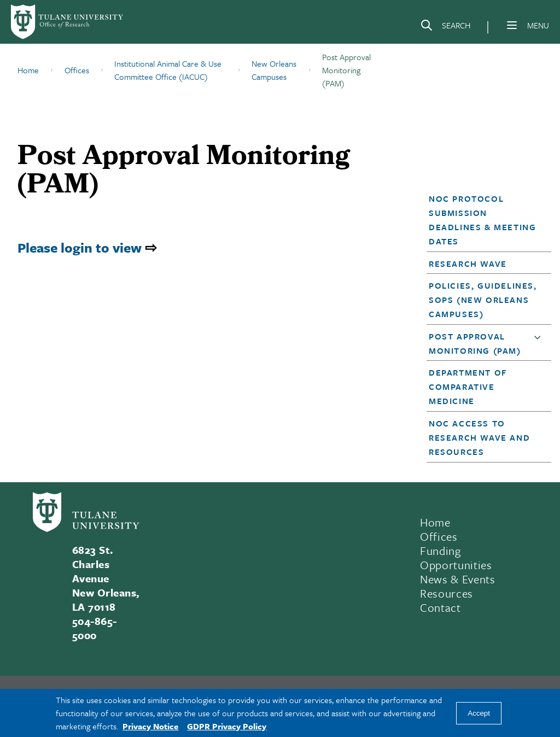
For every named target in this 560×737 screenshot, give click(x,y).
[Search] (445, 27)
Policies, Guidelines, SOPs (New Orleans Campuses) (483, 300)
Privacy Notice (150, 726)
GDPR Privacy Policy (227, 726)
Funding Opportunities (456, 558)
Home (435, 522)
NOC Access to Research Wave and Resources (479, 437)
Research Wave (468, 264)
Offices (439, 536)
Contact (441, 607)
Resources (447, 593)
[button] (484, 220)
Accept (479, 713)
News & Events (458, 579)
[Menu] (512, 25)
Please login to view (80, 247)
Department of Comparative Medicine (468, 387)
